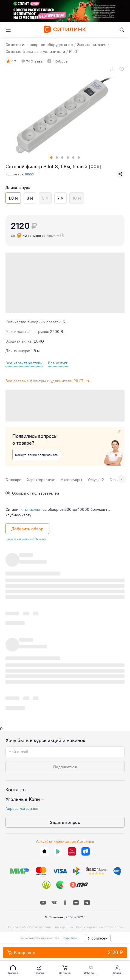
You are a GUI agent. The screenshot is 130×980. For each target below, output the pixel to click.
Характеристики (41, 480)
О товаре (13, 480)
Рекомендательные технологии (100, 927)
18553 (29, 174)
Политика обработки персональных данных (40, 927)
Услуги (96, 480)
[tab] (13, 481)
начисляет (33, 509)
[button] (13, 969)
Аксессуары (71, 480)
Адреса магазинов (22, 808)
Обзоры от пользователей (32, 493)
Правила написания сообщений (26, 539)
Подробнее (69, 938)
